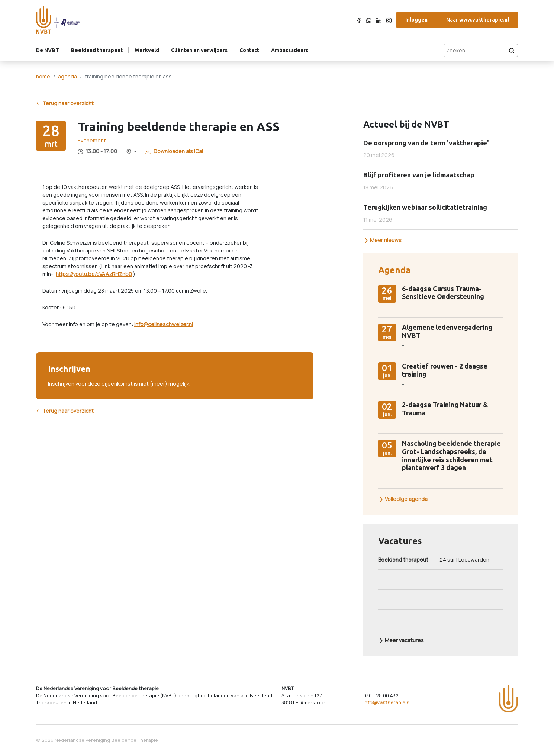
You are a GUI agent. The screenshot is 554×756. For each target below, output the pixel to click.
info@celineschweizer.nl (164, 324)
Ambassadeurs (290, 50)
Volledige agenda (403, 499)
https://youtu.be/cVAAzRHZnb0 (94, 274)
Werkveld (147, 50)
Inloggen (416, 20)
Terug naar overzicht (65, 103)
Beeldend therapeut (97, 50)
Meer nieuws (383, 240)
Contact (249, 50)
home (43, 76)
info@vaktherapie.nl (387, 702)
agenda (67, 76)
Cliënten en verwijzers (199, 50)
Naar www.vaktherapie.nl (478, 20)
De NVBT (48, 50)
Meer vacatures (401, 640)
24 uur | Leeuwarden (434, 559)
